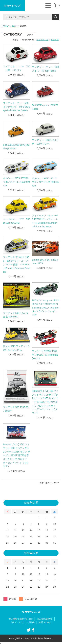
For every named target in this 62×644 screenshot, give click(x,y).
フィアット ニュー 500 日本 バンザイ (17, 68)
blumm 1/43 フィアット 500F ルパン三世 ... (16, 348)
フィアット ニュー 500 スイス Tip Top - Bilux (45, 69)
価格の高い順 (42, 40)
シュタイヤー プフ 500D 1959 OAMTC (17, 221)
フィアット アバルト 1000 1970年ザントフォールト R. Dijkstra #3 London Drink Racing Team (45, 221)
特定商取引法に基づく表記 (21, 619)
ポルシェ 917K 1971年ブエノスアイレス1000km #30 (45, 182)
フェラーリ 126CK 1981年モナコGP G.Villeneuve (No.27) (45, 355)
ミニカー (14, 26)
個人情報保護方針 (45, 619)
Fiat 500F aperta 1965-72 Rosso (45, 107)
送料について (17, 622)
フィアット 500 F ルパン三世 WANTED (16, 315)
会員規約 (31, 622)
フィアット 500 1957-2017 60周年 (16, 409)
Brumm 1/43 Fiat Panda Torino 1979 (45, 262)
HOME (5, 26)
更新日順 (55, 40)
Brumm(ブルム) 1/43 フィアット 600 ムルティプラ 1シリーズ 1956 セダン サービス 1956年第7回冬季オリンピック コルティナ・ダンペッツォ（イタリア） (45, 402)
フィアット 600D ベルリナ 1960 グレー (45, 142)
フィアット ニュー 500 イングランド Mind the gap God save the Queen (17, 107)
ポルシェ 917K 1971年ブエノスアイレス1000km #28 (17, 182)
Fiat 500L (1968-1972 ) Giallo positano (16, 147)
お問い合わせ (45, 622)
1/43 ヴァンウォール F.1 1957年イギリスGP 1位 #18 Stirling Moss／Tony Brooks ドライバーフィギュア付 (45, 308)
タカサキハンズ (12, 6)
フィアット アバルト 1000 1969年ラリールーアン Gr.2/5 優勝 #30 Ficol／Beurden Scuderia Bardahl (16, 265)
